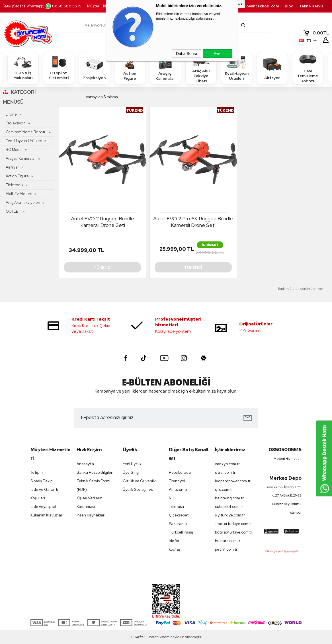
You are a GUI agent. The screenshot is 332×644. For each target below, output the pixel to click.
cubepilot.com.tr (229, 507)
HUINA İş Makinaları (23, 68)
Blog (289, 6)
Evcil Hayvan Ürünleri (237, 68)
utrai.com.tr (225, 472)
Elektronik (15, 185)
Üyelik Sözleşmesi (138, 490)
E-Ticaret (151, 637)
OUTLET (13, 211)
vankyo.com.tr (227, 464)
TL (316, 33)
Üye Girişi (131, 472)
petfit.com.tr (226, 549)
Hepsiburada (180, 472)
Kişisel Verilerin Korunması (90, 502)
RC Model (14, 150)
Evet (218, 54)
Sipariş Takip (41, 481)
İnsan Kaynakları (91, 515)
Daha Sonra (187, 54)
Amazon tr (178, 490)
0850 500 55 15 (63, 6)
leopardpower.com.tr (233, 481)
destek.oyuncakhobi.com (255, 6)
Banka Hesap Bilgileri (95, 472)
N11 (171, 498)
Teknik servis (311, 6)
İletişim (37, 472)
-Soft (137, 637)
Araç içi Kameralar (165, 68)
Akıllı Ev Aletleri (19, 194)
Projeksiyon (94, 68)
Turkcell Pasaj (181, 532)
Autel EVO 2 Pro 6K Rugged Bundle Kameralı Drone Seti (193, 222)
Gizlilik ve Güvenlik (139, 481)
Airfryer (272, 68)
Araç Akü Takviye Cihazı (201, 68)
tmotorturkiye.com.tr (233, 524)
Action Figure (130, 68)
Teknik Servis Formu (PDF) (94, 485)
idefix (174, 541)
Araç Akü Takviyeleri (23, 203)
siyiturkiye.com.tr (230, 515)
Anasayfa (85, 464)
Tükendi (103, 267)
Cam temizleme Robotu (308, 68)
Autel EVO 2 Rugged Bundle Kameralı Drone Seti (103, 222)
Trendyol (177, 481)
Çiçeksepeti (179, 515)
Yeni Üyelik (132, 464)
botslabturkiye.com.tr (234, 532)
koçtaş (175, 549)
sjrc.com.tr (224, 490)
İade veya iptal (43, 507)
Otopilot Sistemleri (59, 68)
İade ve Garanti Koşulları (44, 494)
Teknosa (176, 507)
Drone (11, 114)
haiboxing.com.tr (229, 498)
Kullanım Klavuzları (47, 515)
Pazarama (178, 524)
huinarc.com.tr (228, 541)
